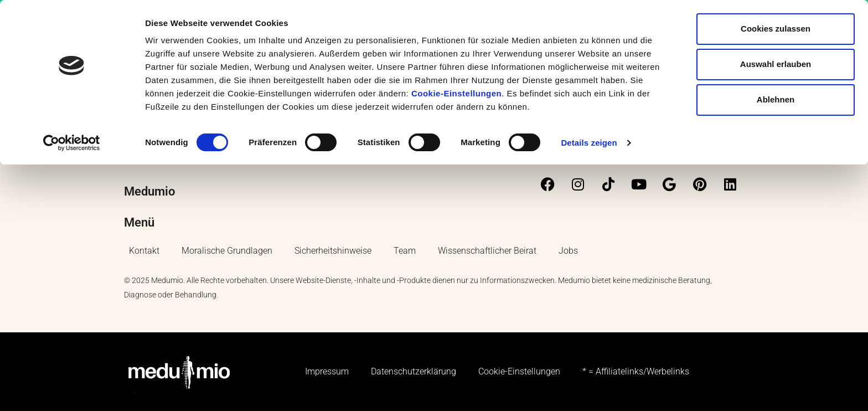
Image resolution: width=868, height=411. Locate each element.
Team (405, 251)
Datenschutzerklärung (414, 371)
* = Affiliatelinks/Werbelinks (636, 371)
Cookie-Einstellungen (456, 93)
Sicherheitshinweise (333, 251)
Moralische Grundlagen (227, 251)
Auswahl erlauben (776, 64)
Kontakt (144, 251)
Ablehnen (776, 99)
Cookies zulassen (776, 29)
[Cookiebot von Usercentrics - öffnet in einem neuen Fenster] (72, 143)
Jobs (568, 251)
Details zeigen (589, 143)
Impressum (327, 371)
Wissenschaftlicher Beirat (487, 251)
